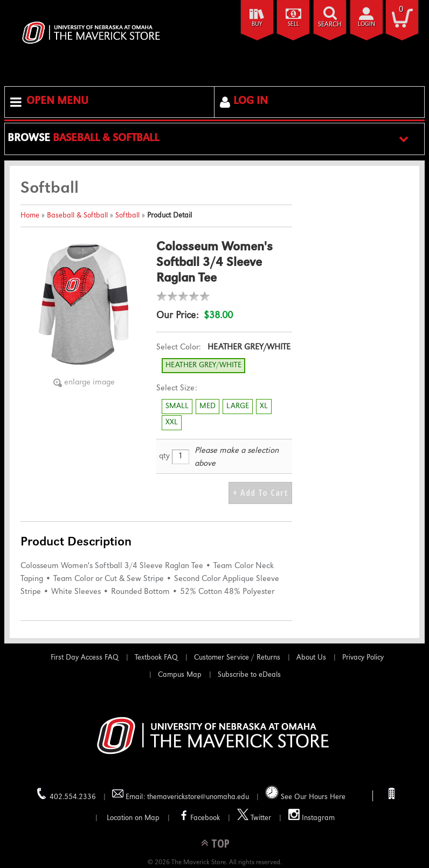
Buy (257, 24)
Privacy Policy (363, 658)
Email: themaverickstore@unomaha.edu (181, 794)
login (366, 24)
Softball (127, 216)
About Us (311, 658)
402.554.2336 (66, 794)
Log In (251, 102)
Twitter (254, 815)
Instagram (312, 815)
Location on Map (132, 818)
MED (207, 407)
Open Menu (57, 102)
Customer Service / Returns (237, 658)
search (330, 25)
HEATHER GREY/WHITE (203, 366)
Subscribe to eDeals (249, 675)
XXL (172, 423)
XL (264, 407)
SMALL (177, 407)
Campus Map (180, 675)
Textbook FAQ (156, 658)
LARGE (238, 407)
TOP (220, 843)
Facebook (198, 815)
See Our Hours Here (305, 793)
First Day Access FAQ (85, 658)
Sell (293, 24)
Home (30, 216)
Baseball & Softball (77, 216)
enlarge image (89, 383)
